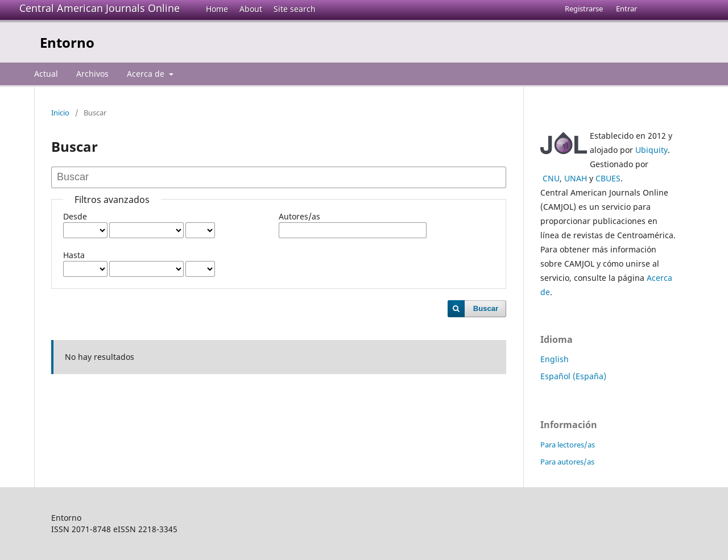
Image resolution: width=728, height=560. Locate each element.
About (251, 9)
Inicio (60, 113)
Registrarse (584, 9)
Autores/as (299, 216)
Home (217, 9)
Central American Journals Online (100, 8)
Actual (46, 74)
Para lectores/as (568, 445)
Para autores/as (567, 462)
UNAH (576, 178)
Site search (295, 9)
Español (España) (573, 376)
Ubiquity (652, 150)
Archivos (92, 74)
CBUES (608, 178)
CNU (551, 178)
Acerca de (147, 74)
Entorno (67, 42)
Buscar (486, 308)
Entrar (626, 9)
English (555, 359)
